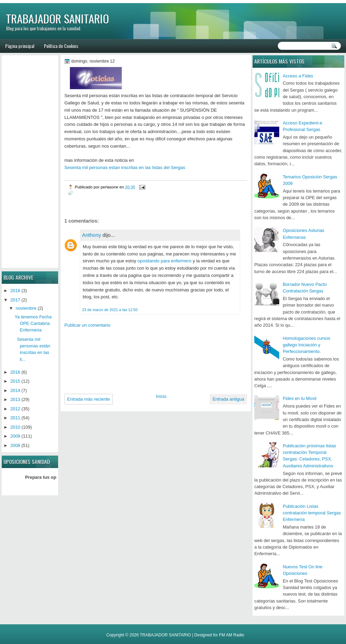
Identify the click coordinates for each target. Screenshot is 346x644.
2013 (15, 399)
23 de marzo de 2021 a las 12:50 (110, 310)
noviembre (26, 308)
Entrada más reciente (89, 399)
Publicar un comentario (87, 325)
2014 (15, 390)
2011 (15, 418)
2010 (15, 427)
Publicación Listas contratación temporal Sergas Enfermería (312, 513)
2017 (15, 300)
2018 (15, 291)
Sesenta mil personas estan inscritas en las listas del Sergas (125, 167)
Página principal (20, 46)
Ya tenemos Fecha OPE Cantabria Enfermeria (33, 324)
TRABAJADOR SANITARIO (57, 18)
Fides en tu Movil (299, 398)
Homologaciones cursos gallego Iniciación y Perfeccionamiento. (306, 345)
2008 (15, 445)
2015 (15, 381)
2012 (15, 409)
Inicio (161, 396)
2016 (15, 372)
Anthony (92, 235)
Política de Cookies (61, 46)
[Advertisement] (97, 358)
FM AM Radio (232, 635)
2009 (15, 436)
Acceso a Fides (298, 76)
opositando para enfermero (164, 261)
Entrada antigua (228, 399)
